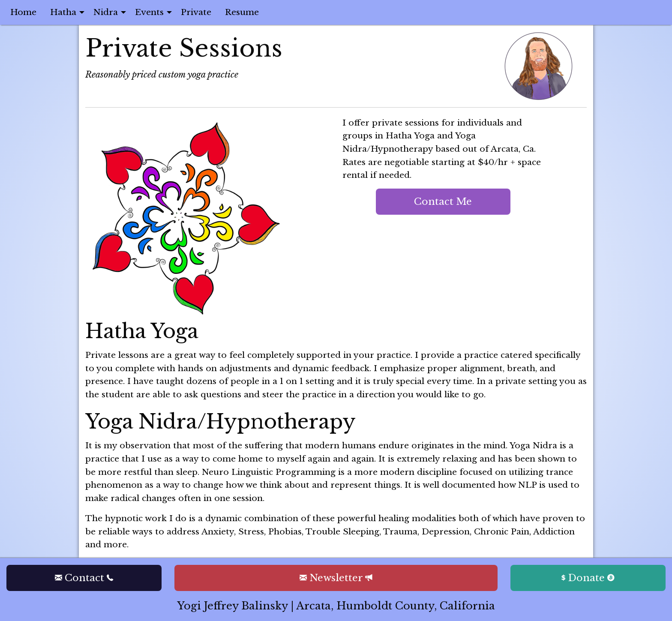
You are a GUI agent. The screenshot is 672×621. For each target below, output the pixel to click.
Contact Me (443, 201)
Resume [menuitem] (242, 12)
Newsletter (336, 578)
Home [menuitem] (23, 12)
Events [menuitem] (149, 12)
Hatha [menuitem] (63, 12)
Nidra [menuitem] (106, 12)
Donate (588, 578)
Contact (84, 578)
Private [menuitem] (196, 12)
